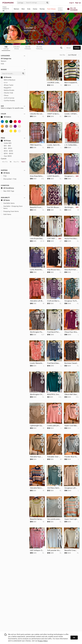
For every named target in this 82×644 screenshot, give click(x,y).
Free (4, 176)
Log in (72, 3)
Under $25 (6, 143)
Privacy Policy (43, 641)
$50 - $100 (6, 148)
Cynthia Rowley (8, 101)
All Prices (6, 141)
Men (23, 9)
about (69, 48)
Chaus (5, 95)
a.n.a (4, 82)
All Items (5, 173)
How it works (60, 9)
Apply (23, 162)
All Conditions (7, 188)
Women (16, 9)
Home (35, 9)
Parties (42, 9)
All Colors (6, 117)
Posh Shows (51, 9)
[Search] (36, 3)
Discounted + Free (9, 179)
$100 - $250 (7, 151)
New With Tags (7, 191)
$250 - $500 (7, 153)
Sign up (78, 3)
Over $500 (6, 156)
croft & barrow (8, 98)
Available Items (8, 203)
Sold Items (6, 214)
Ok (74, 638)
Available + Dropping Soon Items (12, 207)
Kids (29, 9)
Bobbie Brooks (8, 90)
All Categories (6, 59)
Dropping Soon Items (10, 211)
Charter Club (7, 93)
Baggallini (6, 88)
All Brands (6, 77)
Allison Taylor (7, 85)
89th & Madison (8, 80)
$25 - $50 (6, 146)
